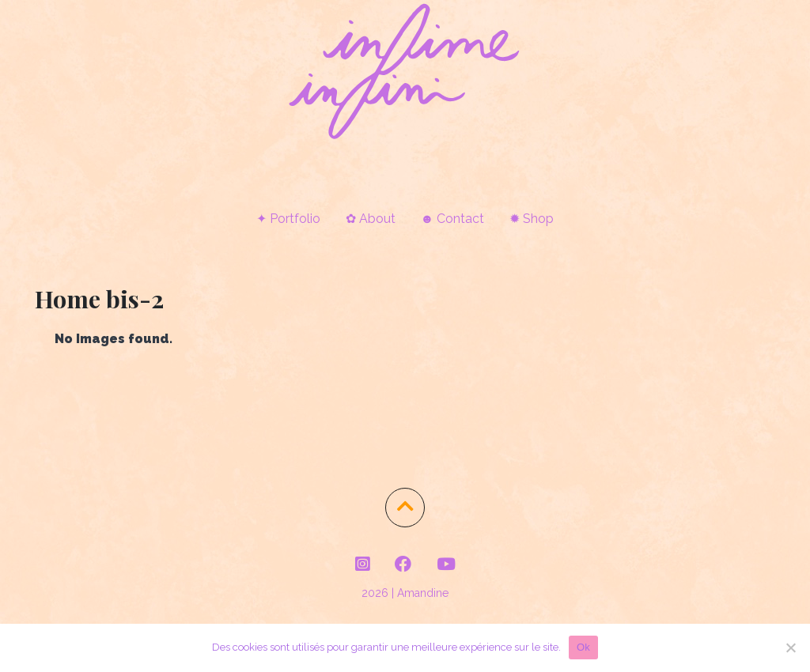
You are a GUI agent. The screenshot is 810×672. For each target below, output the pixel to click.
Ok (583, 647)
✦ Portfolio (288, 219)
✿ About (371, 219)
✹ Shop (532, 219)
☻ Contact (453, 219)
